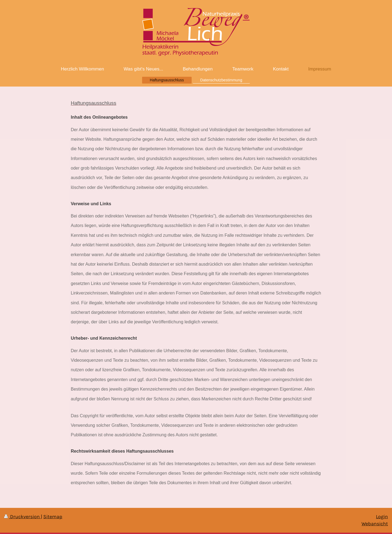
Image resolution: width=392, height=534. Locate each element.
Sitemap (53, 517)
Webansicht (375, 524)
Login (382, 517)
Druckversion (22, 517)
